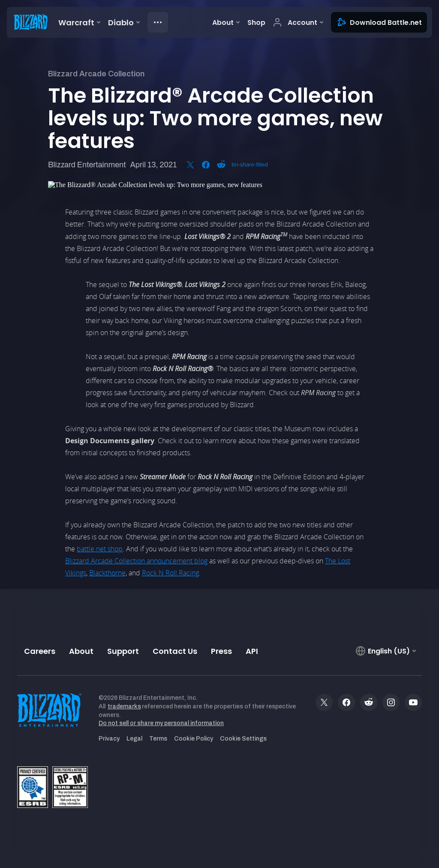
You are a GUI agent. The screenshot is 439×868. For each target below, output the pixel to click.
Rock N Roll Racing (170, 573)
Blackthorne (107, 573)
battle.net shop (100, 549)
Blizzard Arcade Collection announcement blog (136, 561)
